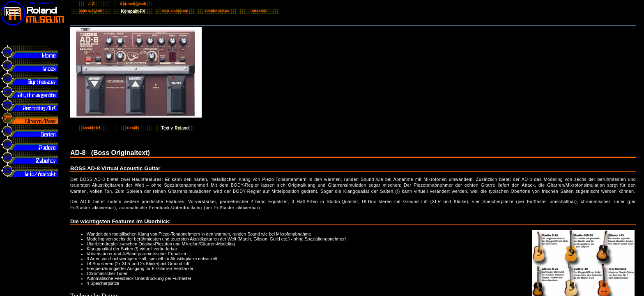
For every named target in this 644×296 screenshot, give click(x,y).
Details (133, 128)
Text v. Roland (175, 128)
